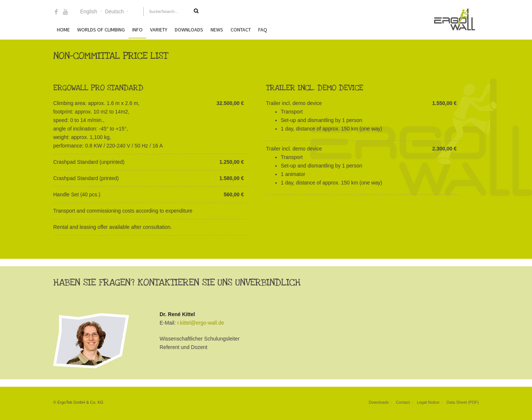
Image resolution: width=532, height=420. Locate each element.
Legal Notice (428, 402)
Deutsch (114, 11)
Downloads (189, 30)
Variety (159, 30)
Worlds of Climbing (101, 30)
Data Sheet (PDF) (463, 402)
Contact (241, 30)
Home (63, 30)
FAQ (263, 30)
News (217, 30)
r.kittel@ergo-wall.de (200, 323)
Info (137, 30)
